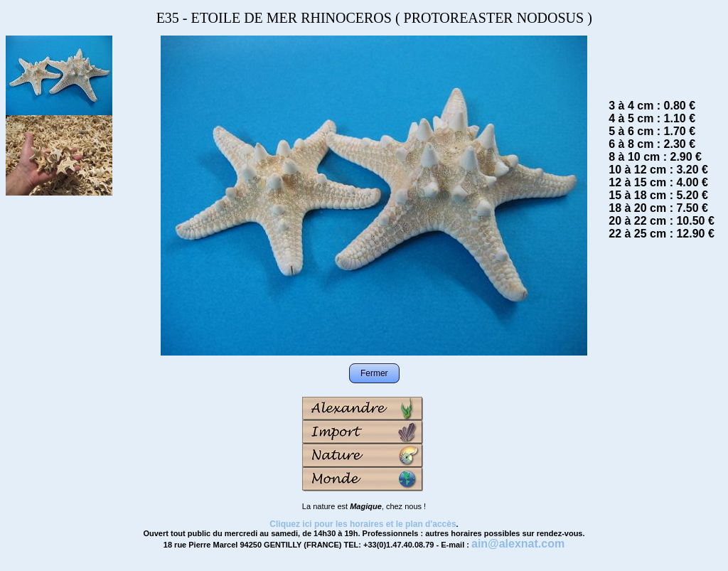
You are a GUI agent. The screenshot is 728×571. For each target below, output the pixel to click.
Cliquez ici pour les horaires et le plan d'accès (363, 524)
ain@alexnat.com (518, 544)
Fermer (374, 373)
